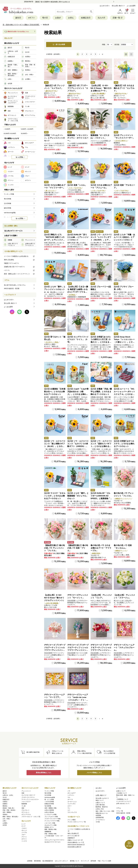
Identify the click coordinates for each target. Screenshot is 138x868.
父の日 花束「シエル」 (77, 185)
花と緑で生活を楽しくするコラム (15, 285)
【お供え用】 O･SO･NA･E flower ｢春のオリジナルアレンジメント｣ (54, 598)
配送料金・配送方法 (102, 807)
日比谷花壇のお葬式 (74, 847)
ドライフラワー (26, 802)
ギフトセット (26, 812)
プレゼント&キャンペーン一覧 (77, 822)
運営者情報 (37, 861)
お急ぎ (58, 18)
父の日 (5, 797)
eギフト (32, 18)
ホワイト (24, 839)
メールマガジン (100, 820)
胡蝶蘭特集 (48, 832)
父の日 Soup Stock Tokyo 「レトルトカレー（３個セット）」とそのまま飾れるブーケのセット (124, 342)
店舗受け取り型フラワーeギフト (19, 267)
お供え (71, 18)
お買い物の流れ (100, 805)
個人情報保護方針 (48, 861)
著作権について (75, 861)
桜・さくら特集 (49, 800)
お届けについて (100, 803)
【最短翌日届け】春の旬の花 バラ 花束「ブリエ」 (78, 548)
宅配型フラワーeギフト (12, 263)
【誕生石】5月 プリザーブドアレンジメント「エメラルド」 (78, 88)
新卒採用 (93, 861)
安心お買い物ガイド (118, 6)
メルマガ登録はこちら (94, 773)
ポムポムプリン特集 (51, 825)
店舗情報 (71, 838)
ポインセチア (72, 793)
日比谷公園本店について (76, 842)
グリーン (24, 837)
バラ (69, 791)
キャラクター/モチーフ (28, 795)
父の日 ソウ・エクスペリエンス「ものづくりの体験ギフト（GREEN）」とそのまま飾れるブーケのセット (78, 446)
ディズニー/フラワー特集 (52, 821)
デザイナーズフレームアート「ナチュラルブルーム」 (124, 648)
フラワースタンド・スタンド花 (31, 817)
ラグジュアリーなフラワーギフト (55, 840)
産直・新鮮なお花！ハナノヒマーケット (19, 274)
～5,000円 (7, 129)
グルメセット (26, 810)
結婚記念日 (86, 18)
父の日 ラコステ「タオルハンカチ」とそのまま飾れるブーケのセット (55, 496)
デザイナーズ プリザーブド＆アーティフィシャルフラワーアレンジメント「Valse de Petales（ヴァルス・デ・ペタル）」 (55, 650)
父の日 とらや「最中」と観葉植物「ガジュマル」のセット (78, 496)
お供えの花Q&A (49, 812)
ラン (69, 808)
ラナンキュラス (72, 812)
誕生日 (18, 18)
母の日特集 (48, 793)
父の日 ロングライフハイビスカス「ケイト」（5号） (78, 340)
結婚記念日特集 (49, 804)
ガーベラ (70, 800)
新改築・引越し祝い (9, 808)
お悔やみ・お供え (8, 795)
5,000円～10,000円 (27, 129)
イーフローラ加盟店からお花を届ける (19, 256)
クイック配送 (72, 820)
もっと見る (19, 157)
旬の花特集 (48, 806)
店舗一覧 (118, 18)
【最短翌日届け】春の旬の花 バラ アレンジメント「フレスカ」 (54, 548)
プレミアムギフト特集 (51, 817)
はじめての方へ (105, 6)
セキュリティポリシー (61, 861)
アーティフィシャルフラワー (30, 800)
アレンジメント (26, 791)
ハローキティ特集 (50, 823)
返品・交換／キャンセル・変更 (105, 811)
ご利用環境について (122, 799)
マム (69, 797)
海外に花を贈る (19, 260)
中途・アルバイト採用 (104, 861)
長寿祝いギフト (49, 827)
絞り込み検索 (59, 45)
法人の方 (102, 18)
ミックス (24, 841)
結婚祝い (5, 804)
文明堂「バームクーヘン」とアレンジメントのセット (54, 138)
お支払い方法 (100, 809)
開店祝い (5, 806)
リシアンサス (72, 804)
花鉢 (23, 808)
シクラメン (71, 795)
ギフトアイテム (26, 814)
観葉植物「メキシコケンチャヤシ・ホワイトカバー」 (78, 138)
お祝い (5, 821)
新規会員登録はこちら (44, 773)
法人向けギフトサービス (13, 231)
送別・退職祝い (7, 812)
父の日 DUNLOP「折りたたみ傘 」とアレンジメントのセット (78, 237)
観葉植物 (24, 804)
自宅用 (5, 825)
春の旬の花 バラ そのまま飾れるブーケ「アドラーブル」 (101, 548)
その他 (98, 822)
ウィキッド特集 (49, 791)
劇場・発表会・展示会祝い (11, 817)
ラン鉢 (24, 806)
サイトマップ (85, 861)
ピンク (24, 826)
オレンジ (24, 830)
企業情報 (30, 861)
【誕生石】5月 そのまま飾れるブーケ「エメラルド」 (124, 88)
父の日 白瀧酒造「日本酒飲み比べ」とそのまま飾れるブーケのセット (55, 392)
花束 (23, 793)
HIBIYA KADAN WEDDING (76, 845)
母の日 (45, 18)
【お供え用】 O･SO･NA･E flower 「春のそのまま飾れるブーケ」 (101, 88)
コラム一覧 (120, 811)
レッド (24, 824)
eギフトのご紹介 (73, 836)
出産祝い (5, 802)
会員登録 (98, 815)
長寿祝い (5, 814)
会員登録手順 (100, 818)
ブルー (24, 835)
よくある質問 (131, 6)
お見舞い (5, 823)
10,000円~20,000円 (10, 133)
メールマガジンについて (124, 801)
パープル (24, 832)
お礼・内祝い (7, 819)
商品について (100, 801)
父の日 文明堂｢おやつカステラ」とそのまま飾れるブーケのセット (124, 444)
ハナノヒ (19, 270)
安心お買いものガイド (102, 798)
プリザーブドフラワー (28, 797)
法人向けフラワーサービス (53, 842)
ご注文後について (122, 793)
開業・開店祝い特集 (51, 829)
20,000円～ (25, 133)
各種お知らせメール (102, 813)
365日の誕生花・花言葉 (12, 288)
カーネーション (72, 802)
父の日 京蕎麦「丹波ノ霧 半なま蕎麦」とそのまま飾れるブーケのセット (101, 392)
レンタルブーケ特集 (51, 814)
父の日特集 (48, 795)
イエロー (24, 828)
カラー (70, 806)
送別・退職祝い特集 (51, 808)
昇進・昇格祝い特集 (51, 834)
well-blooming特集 (50, 797)
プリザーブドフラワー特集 (53, 819)
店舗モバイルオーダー (75, 840)
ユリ (69, 810)
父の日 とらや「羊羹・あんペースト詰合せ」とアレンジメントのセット (124, 237)
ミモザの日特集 (49, 802)
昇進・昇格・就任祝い (9, 810)
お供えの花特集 (49, 810)
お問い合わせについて (123, 804)
